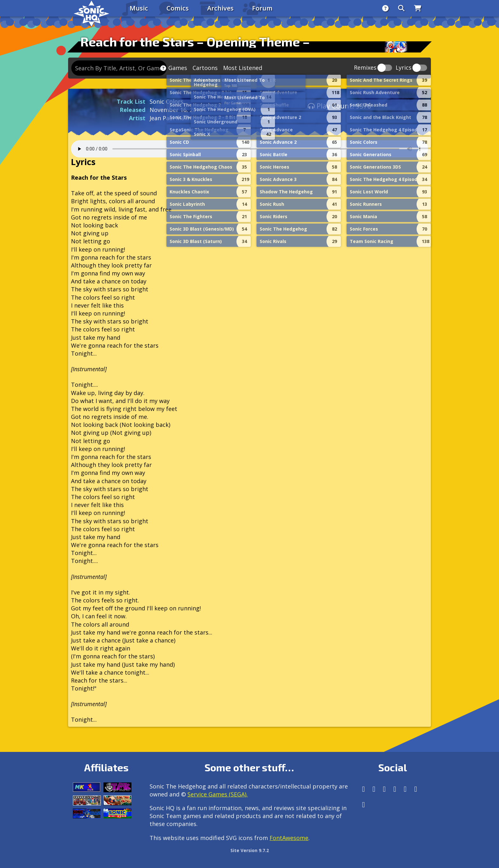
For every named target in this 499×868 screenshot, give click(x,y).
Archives (220, 8)
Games (178, 68)
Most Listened (243, 68)
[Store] (418, 8)
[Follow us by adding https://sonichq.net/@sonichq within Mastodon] (364, 789)
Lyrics (404, 68)
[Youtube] (416, 789)
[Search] (401, 8)
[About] (385, 8)
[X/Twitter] (384, 789)
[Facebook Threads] (364, 805)
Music (139, 8)
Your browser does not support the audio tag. (250, 149)
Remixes (365, 68)
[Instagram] (374, 789)
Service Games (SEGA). (218, 794)
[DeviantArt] (405, 789)
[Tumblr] (395, 789)
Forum (262, 8)
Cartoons (205, 68)
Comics (178, 8)
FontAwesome (289, 838)
